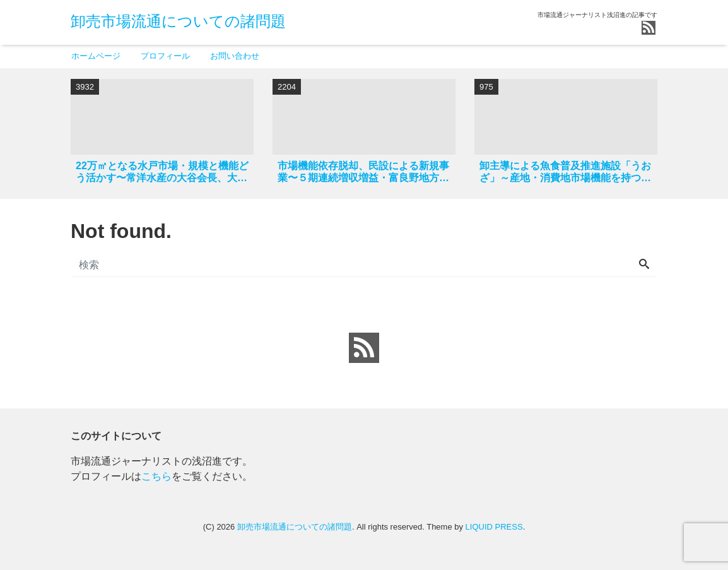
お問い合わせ (235, 56)
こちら (156, 476)
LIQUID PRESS (494, 527)
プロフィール (165, 56)
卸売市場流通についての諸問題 (178, 21)
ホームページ (96, 56)
